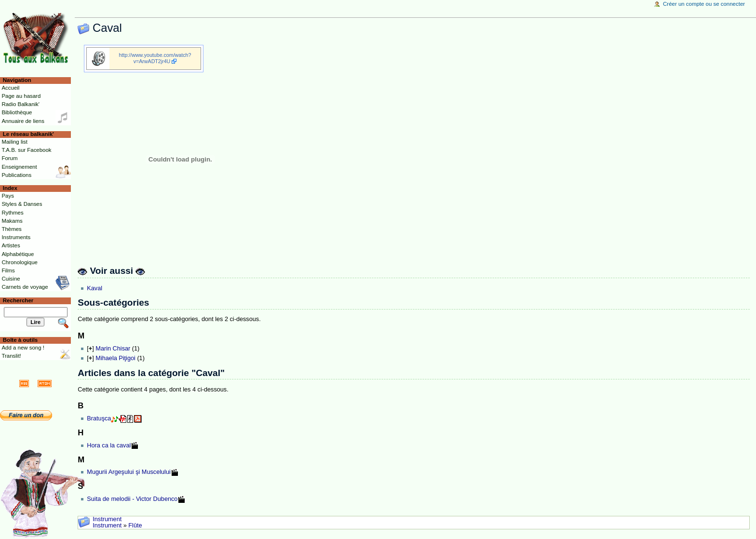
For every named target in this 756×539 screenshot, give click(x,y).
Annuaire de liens (23, 121)
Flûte (135, 526)
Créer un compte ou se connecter (704, 4)
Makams (12, 221)
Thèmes (11, 229)
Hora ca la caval (109, 445)
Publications (16, 175)
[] (90, 349)
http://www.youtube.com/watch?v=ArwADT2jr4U (155, 58)
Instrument (107, 519)
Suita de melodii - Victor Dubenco (132, 499)
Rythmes (12, 213)
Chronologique (20, 262)
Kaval (94, 288)
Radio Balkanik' (20, 104)
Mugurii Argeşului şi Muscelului (128, 472)
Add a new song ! (23, 348)
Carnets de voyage (25, 287)
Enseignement (19, 167)
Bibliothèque (17, 112)
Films (8, 270)
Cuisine (11, 279)
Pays (7, 196)
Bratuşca (99, 418)
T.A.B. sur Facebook (26, 150)
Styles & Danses (22, 204)
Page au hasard (21, 96)
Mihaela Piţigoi (115, 358)
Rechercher (18, 300)
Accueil (10, 88)
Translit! (11, 356)
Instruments (16, 237)
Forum (9, 158)
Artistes (11, 245)
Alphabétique (18, 254)
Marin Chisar (113, 349)
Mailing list (14, 142)
